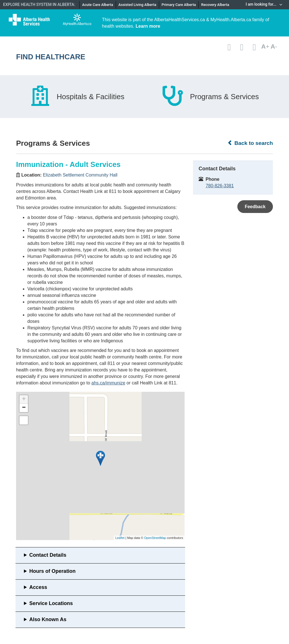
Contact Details (48, 555)
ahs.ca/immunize (108, 383)
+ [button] (24, 399)
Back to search (250, 143)
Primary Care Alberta (179, 5)
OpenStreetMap (155, 538)
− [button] (24, 408)
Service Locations (51, 603)
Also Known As (48, 619)
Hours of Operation (52, 571)
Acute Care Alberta (98, 5)
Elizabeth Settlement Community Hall (80, 175)
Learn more (148, 26)
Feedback (255, 207)
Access (38, 587)
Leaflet (120, 538)
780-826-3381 (220, 186)
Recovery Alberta (215, 5)
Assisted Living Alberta (137, 5)
